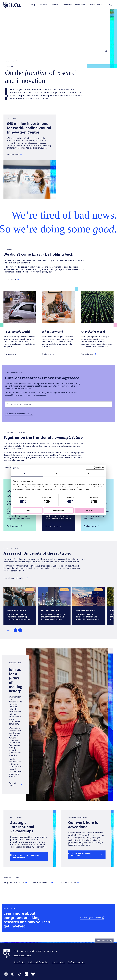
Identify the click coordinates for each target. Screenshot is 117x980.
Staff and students (78, 962)
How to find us (60, 962)
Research (54, 5)
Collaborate (66, 5)
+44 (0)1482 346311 (24, 955)
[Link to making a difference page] (13, 308)
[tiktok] (21, 974)
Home (7, 61)
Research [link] (14, 61)
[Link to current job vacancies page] (72, 872)
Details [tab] (58, 474)
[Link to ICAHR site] (93, 570)
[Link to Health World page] (52, 383)
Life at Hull (43, 5)
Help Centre (21, 962)
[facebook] (8, 974)
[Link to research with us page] (20, 766)
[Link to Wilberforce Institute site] (55, 570)
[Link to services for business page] (45, 872)
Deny (28, 510)
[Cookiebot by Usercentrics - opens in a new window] (95, 468)
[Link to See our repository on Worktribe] (87, 838)
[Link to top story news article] (17, 165)
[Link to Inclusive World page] (90, 385)
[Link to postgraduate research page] (17, 872)
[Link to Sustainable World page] (13, 383)
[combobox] (60, 440)
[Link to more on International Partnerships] (30, 843)
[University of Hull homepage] (14, 5)
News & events (79, 5)
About (99, 5)
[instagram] (14, 974)
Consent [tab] (27, 474)
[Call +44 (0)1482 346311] (92, 914)
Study (33, 5)
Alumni (90, 5)
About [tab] (90, 474)
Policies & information (40, 962)
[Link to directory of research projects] (18, 627)
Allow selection (59, 510)
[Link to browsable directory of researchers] (19, 450)
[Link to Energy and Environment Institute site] (17, 570)
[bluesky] (35, 974)
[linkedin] (28, 974)
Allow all (89, 510)
